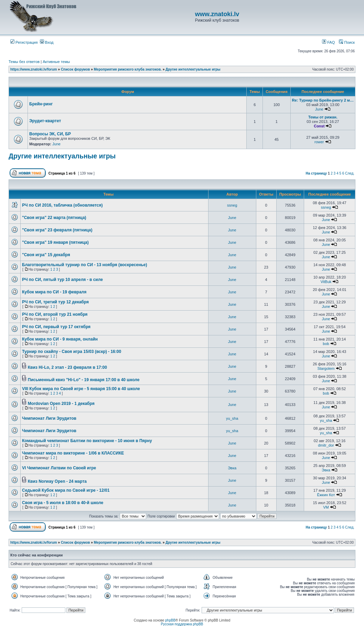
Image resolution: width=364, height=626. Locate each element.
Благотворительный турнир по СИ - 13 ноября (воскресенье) (84, 265)
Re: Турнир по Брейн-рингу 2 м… (323, 100)
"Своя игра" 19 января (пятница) (55, 242)
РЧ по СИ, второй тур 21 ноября (55, 314)
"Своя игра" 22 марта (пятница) (54, 218)
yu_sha (232, 418)
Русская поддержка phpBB (182, 624)
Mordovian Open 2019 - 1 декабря (61, 404)
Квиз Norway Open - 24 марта (57, 481)
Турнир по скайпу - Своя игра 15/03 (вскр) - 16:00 (72, 352)
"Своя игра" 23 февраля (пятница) (57, 230)
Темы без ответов (24, 62)
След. (350, 173)
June (319, 109)
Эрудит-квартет (45, 121)
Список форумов (76, 69)
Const (319, 126)
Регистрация (24, 42)
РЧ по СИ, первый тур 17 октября (56, 327)
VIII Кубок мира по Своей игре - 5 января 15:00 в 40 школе (81, 389)
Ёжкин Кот (326, 495)
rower (319, 142)
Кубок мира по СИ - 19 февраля (54, 292)
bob (326, 344)
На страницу (317, 173)
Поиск (347, 42)
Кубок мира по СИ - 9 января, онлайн (60, 339)
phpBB (170, 620)
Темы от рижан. (323, 117)
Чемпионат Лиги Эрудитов (49, 418)
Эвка (232, 468)
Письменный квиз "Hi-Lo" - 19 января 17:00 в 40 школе (84, 380)
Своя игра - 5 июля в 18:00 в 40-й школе (63, 503)
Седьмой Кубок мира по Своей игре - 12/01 (66, 490)
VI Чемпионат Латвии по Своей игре (59, 468)
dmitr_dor (326, 445)
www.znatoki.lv (217, 14)
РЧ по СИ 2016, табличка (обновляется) (62, 205)
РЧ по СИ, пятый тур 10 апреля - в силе (62, 280)
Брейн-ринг (41, 104)
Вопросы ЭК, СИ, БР (50, 134)
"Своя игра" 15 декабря (46, 255)
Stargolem (326, 368)
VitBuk (326, 282)
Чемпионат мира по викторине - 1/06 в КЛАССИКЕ (73, 453)
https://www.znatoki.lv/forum (34, 69)
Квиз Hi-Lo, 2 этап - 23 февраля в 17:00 (67, 367)
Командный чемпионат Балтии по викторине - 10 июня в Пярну (87, 441)
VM (326, 507)
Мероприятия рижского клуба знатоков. (128, 69)
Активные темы (56, 62)
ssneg (232, 205)
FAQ (328, 42)
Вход (47, 42)
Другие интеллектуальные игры (193, 69)
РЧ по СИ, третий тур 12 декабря (55, 302)
